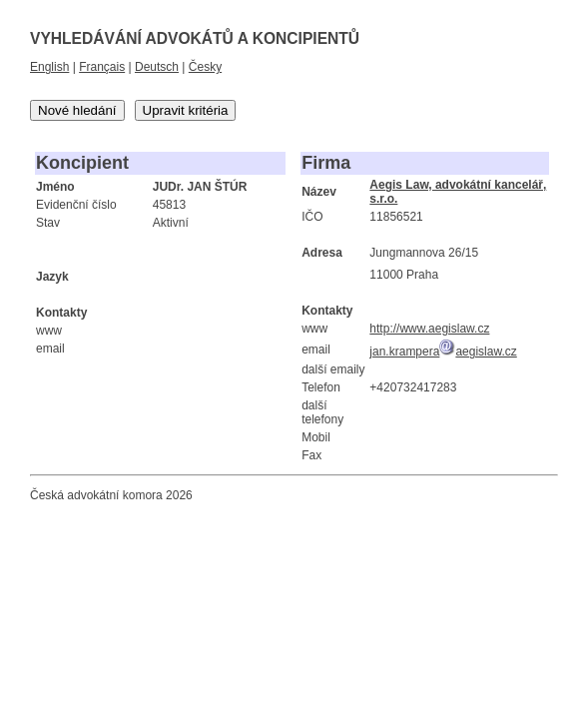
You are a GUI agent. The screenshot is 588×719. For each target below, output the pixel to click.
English (49, 67)
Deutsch (157, 67)
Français (102, 67)
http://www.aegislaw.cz (429, 329)
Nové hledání (77, 110)
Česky (205, 67)
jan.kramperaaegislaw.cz (443, 352)
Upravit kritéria (186, 110)
